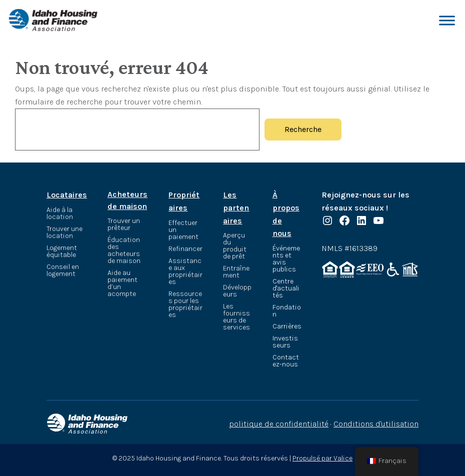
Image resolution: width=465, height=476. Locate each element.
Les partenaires (236, 207)
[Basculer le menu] (447, 20)
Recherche (303, 129)
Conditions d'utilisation (376, 424)
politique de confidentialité (279, 424)
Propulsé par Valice (322, 458)
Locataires (67, 195)
